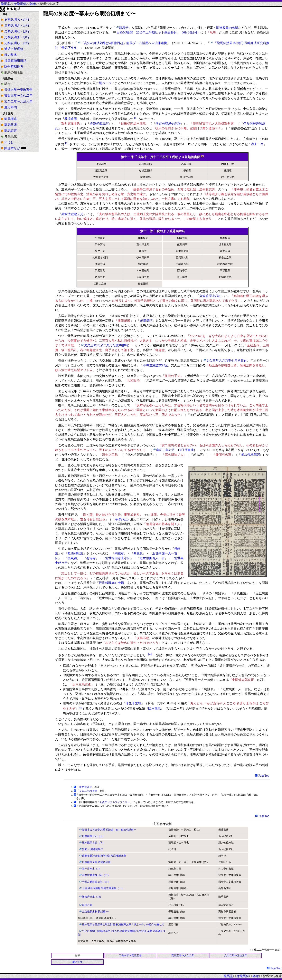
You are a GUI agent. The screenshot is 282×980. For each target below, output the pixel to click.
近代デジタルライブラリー (115, 802)
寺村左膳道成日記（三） (96, 882)
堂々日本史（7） (92, 869)
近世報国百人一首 (152, 558)
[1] (136, 118)
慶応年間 (11, 107)
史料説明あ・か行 (17, 19)
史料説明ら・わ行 (17, 43)
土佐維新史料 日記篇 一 (95, 912)
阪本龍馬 (155, 709)
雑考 (33, 4)
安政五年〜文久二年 (18, 96)
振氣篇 (72, 558)
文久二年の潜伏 (88, 791)
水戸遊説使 (85, 787)
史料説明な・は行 (17, 31)
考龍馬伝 (20, 4)
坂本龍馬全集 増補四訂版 (96, 862)
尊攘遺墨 (71, 119)
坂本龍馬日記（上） (94, 836)
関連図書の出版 (227, 28)
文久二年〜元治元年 (18, 101)
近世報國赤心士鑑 (111, 583)
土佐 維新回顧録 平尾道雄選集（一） (103, 888)
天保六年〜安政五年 (18, 90)
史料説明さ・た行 (17, 25)
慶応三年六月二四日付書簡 (175, 450)
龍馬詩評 (11, 131)
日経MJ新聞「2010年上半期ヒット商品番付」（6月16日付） (158, 32)
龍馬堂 (5, 4)
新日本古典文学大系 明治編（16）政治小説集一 (109, 830)
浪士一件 (257, 144)
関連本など (12, 148)
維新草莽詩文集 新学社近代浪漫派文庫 (104, 856)
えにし (9, 142)
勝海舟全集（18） (92, 897)
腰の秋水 (11, 55)
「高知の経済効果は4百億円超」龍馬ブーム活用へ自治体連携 (124, 43)
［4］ (150, 654)
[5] (80, 708)
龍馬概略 (11, 119)
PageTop (262, 776)
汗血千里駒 (133, 703)
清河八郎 (87, 905)
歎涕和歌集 (75, 553)
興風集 (138, 553)
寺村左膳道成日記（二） (96, 875)
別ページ (105, 83)
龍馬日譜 (11, 125)
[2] (67, 143)
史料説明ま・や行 (17, 37)
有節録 (91, 558)
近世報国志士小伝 (118, 558)
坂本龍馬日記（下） (94, 843)
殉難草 (119, 553)
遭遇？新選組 (14, 49)
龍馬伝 (124, 28)
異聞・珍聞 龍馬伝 (93, 849)
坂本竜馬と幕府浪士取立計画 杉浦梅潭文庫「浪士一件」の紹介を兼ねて (123, 925)
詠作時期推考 (14, 67)
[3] (202, 156)
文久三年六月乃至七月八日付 (227, 361)
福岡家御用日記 (15, 61)
